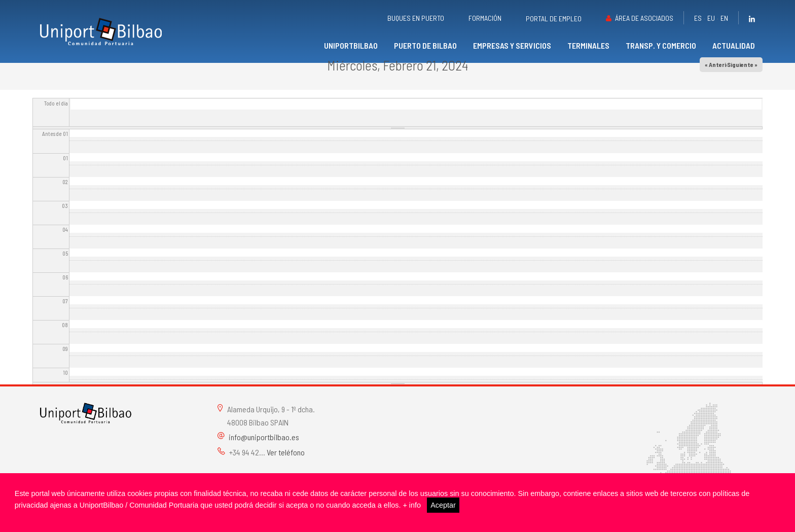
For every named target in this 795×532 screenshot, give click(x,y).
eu (711, 18)
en (724, 18)
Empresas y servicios (512, 45)
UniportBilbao (351, 45)
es (698, 18)
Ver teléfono (286, 452)
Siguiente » (742, 64)
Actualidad (734, 45)
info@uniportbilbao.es (264, 437)
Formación (485, 18)
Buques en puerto (416, 18)
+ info (412, 505)
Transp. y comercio (661, 45)
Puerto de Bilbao (425, 45)
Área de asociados (644, 18)
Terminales (588, 45)
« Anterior (718, 64)
